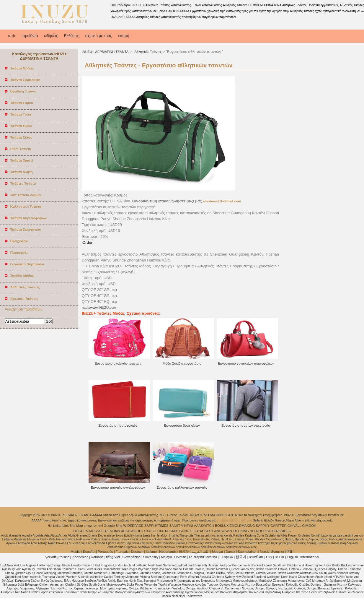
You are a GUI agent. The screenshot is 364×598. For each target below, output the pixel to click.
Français (122, 552)
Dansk (230, 552)
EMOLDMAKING (242, 526)
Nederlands (168, 552)
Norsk (264, 552)
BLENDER (258, 531)
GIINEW (218, 531)
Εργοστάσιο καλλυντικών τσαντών (182, 487)
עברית (279, 557)
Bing (119, 526)
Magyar (218, 552)
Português (105, 552)
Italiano (151, 552)
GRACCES (203, 531)
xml (100, 526)
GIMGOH (309, 526)
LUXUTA (162, 531)
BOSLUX (222, 526)
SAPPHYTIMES (156, 526)
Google (109, 526)
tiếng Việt (113, 557)
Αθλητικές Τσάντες (148, 52)
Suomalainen (248, 552)
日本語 (184, 552)
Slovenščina (131, 557)
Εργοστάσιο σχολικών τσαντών (118, 363)
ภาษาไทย (256, 557)
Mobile (76, 552)
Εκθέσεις (72, 36)
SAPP (174, 531)
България (196, 557)
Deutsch (137, 552)
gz (90, 526)
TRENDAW (112, 531)
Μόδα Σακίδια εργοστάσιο (182, 363)
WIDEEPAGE (133, 526)
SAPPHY (263, 526)
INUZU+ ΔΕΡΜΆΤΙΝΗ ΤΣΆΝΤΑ (106, 52)
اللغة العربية (201, 552)
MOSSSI (96, 531)
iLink (65, 526)
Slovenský (151, 557)
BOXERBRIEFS (279, 531)
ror (95, 526)
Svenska (278, 552)
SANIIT (175, 526)
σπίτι (12, 36)
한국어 (241, 557)
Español (89, 552)
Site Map (76, 526)
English (292, 557)
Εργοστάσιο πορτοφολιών (118, 425)
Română (97, 557)
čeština (212, 557)
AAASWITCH (204, 526)
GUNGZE (186, 531)
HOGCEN (81, 531)
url (86, 526)
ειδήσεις (51, 36)
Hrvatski (180, 557)
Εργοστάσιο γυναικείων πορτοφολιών (246, 363)
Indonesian (80, 557)
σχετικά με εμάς (99, 36)
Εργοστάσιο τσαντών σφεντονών (246, 425)
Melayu (166, 557)
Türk (269, 557)
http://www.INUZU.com (99, 308)
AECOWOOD (131, 531)
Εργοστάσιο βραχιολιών (182, 425)
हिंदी (289, 552)
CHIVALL (294, 526)
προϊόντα (30, 36)
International (310, 557)
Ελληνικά (226, 557)
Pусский (50, 557)
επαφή (124, 36)
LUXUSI (148, 531)
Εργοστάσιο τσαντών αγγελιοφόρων (118, 487)
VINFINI (187, 526)
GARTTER (279, 526)
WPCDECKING (237, 531)
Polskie (64, 557)
